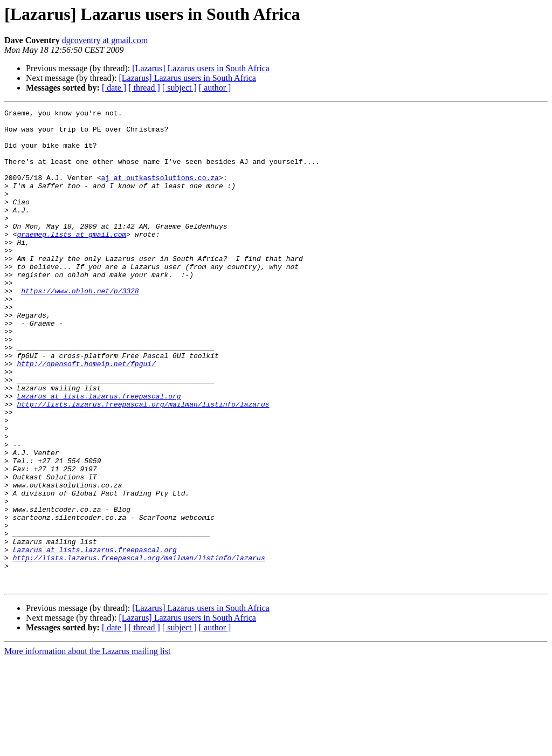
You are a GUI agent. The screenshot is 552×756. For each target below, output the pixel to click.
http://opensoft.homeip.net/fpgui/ (86, 415)
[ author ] (215, 88)
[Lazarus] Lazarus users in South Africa (201, 68)
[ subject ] (180, 88)
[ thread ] (144, 88)
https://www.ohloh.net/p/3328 (80, 328)
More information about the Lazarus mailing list (87, 747)
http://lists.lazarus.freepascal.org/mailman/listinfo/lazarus (143, 464)
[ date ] (114, 88)
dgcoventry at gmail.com (105, 40)
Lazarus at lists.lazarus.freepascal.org (99, 454)
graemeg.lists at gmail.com (71, 260)
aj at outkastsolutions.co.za (160, 192)
